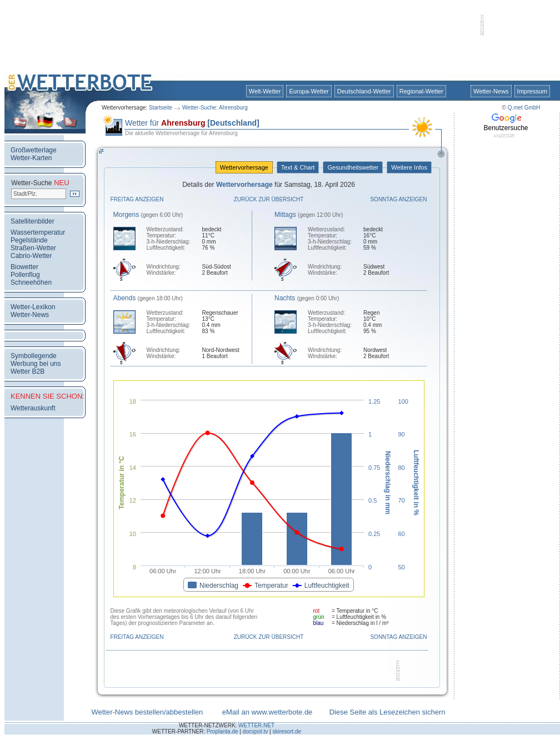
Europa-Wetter (309, 91)
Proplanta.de (222, 731)
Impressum (532, 91)
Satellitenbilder (32, 221)
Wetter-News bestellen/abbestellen (147, 712)
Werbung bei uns (36, 364)
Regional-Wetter (421, 91)
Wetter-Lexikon (33, 307)
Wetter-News (491, 91)
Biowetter (24, 267)
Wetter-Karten (31, 158)
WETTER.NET (256, 725)
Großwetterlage (34, 150)
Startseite (161, 108)
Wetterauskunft (33, 408)
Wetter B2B (27, 371)
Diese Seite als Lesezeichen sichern (387, 712)
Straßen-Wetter (33, 248)
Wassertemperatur (38, 232)
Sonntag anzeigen (398, 199)
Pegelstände (29, 240)
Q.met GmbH (524, 108)
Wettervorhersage (244, 167)
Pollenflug (25, 275)
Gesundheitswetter (353, 167)
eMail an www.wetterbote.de (267, 712)
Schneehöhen (31, 282)
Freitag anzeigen (137, 199)
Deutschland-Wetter (364, 91)
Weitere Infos (409, 167)
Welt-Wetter (265, 91)
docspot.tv (256, 731)
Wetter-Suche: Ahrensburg (215, 108)
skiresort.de (287, 731)
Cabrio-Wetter (31, 256)
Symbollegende (34, 356)
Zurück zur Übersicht (269, 199)
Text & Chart (298, 167)
